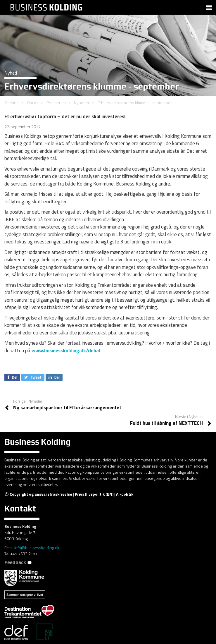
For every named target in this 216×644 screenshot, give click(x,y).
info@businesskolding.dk (37, 548)
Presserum (56, 103)
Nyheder (82, 103)
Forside (12, 103)
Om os (33, 103)
